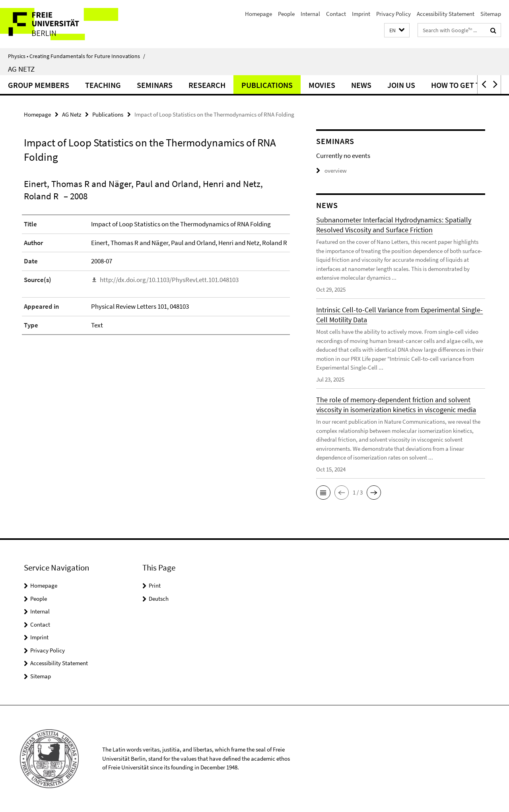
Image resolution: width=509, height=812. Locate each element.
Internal (310, 14)
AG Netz (21, 69)
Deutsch (159, 599)
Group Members (39, 85)
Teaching (103, 85)
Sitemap (491, 14)
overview (331, 170)
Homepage (258, 14)
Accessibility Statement (446, 14)
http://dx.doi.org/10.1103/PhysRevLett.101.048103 (169, 280)
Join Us (401, 85)
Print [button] (155, 585)
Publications (267, 85)
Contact (336, 14)
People (286, 14)
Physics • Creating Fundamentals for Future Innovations (77, 56)
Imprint (361, 14)
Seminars (155, 85)
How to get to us (463, 85)
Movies (322, 85)
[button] (397, 30)
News (361, 85)
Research (207, 85)
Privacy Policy (393, 14)
